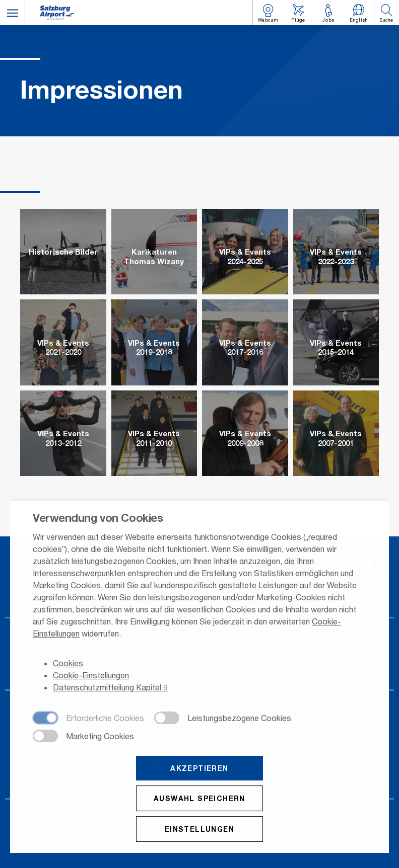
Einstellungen (199, 830)
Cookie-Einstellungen (91, 676)
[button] (13, 13)
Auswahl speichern (199, 799)
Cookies (68, 664)
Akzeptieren (199, 769)
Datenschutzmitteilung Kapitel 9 (110, 688)
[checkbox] (88, 719)
